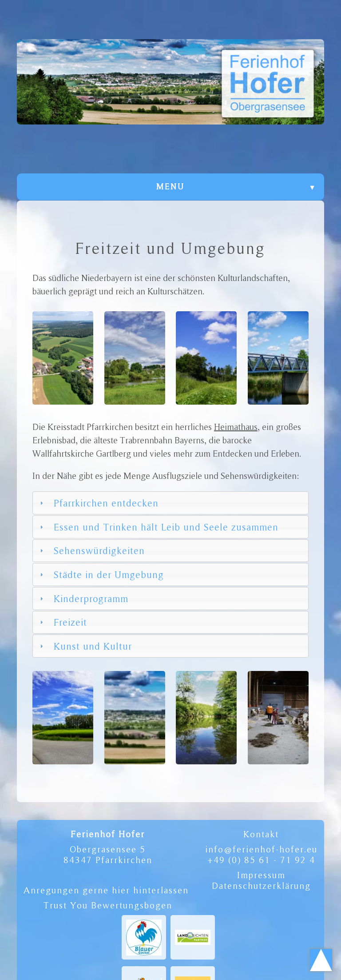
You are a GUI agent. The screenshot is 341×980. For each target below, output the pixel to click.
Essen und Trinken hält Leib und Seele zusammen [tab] (158, 527)
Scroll (321, 960)
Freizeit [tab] (63, 622)
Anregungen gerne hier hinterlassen (106, 890)
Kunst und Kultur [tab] (85, 646)
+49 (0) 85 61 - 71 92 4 (261, 860)
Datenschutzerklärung (261, 886)
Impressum (261, 875)
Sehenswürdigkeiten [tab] (91, 550)
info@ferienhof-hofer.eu (261, 849)
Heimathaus (236, 427)
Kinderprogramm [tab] (83, 598)
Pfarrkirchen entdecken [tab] (98, 503)
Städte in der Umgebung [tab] (101, 574)
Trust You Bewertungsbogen (108, 905)
